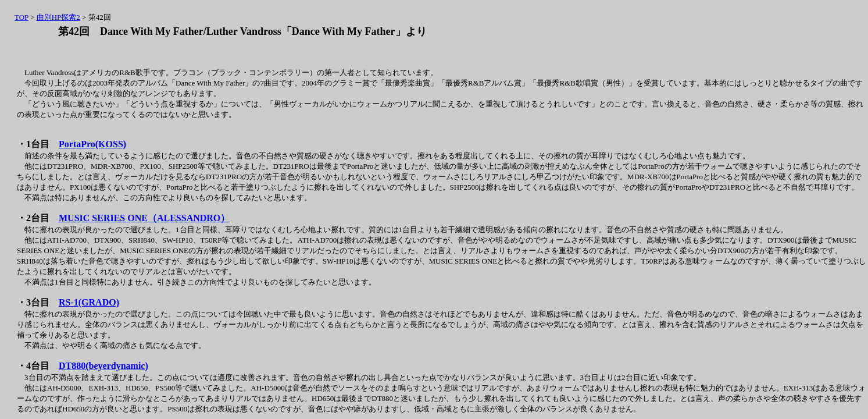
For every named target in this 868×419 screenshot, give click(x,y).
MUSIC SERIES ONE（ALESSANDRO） (144, 218)
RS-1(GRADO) (89, 302)
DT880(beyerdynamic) (103, 366)
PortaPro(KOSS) (92, 144)
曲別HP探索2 (58, 17)
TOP (22, 17)
